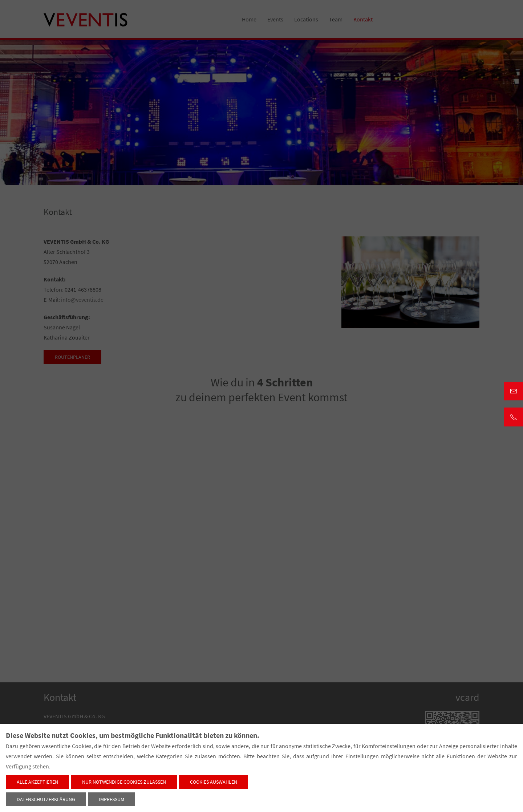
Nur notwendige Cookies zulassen (124, 782)
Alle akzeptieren (37, 782)
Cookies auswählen (214, 782)
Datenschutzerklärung (46, 799)
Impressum (112, 799)
